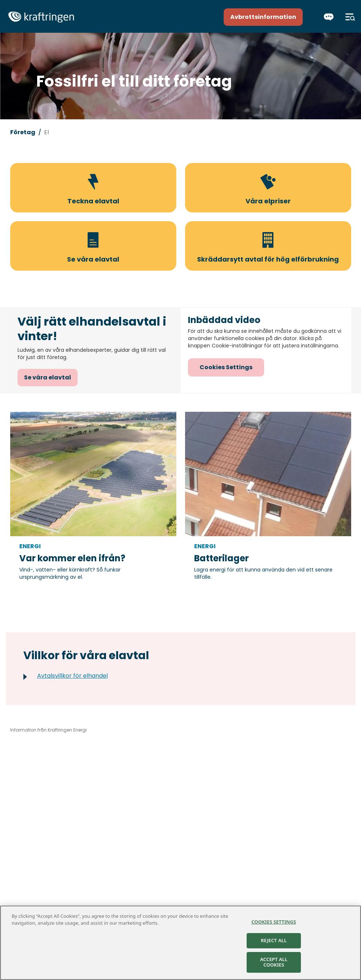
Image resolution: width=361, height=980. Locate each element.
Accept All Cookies (274, 963)
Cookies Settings (226, 367)
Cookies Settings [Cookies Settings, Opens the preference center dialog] (274, 922)
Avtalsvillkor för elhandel (72, 676)
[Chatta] (329, 17)
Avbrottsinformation (263, 17)
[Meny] (350, 17)
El (46, 132)
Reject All (274, 941)
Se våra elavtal (48, 377)
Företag (23, 132)
